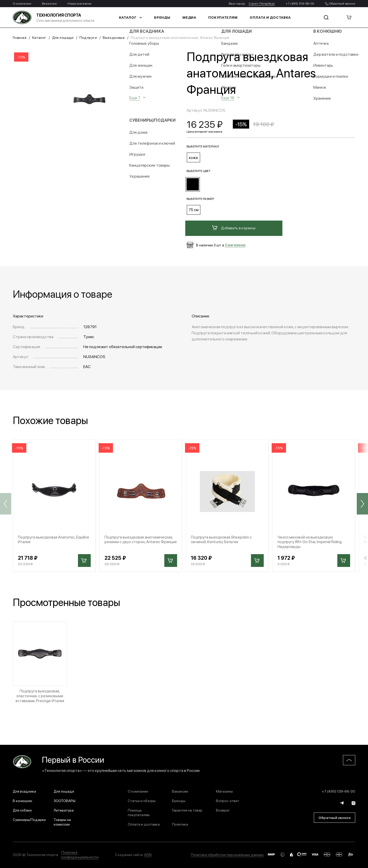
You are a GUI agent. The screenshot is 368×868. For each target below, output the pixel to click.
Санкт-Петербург (262, 3)
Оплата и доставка (266, 17)
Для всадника (24, 790)
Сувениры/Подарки (29, 818)
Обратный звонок (340, 3)
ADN (148, 853)
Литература (64, 809)
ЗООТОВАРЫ (65, 799)
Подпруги (88, 37)
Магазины (224, 790)
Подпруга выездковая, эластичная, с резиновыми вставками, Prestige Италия (40, 694)
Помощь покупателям (139, 811)
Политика (180, 823)
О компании (22, 3)
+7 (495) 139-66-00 (300, 3)
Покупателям (223, 17)
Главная (20, 37)
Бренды (165, 17)
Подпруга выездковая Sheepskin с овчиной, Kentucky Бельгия (222, 537)
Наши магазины (79, 3)
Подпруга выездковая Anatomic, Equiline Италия (47, 537)
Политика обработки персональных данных (227, 853)
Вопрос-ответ (228, 799)
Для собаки (22, 809)
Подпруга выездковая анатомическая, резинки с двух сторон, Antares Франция (140, 540)
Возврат (223, 809)
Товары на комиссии (62, 820)
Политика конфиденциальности (80, 853)
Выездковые (114, 37)
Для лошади (63, 37)
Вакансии (49, 3)
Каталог (135, 17)
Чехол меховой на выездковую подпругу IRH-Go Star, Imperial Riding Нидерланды (310, 540)
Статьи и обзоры (142, 799)
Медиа (191, 17)
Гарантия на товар (187, 809)
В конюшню (22, 799)
